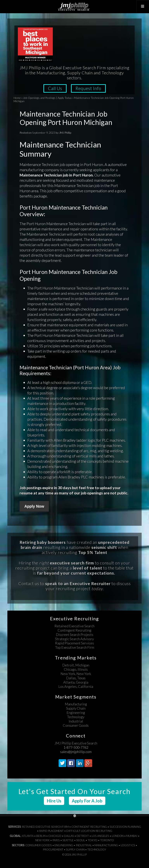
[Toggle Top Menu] (143, 6)
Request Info (88, 88)
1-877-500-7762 (76, 747)
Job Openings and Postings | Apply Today (47, 98)
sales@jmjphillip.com (76, 752)
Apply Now (34, 506)
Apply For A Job (87, 801)
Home (17, 98)
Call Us (55, 88)
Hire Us (54, 801)
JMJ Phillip (74, 7)
